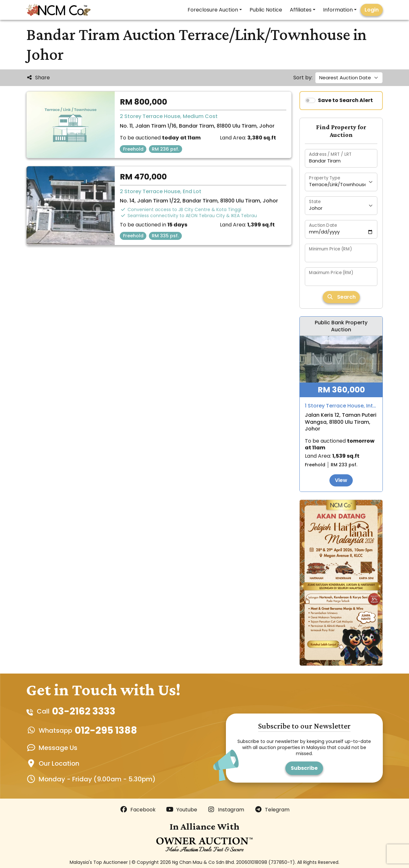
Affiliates (301, 10)
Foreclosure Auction (213, 10)
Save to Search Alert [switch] (345, 100)
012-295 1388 (106, 730)
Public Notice (266, 10)
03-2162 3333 (84, 711)
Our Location (59, 763)
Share (38, 78)
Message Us (58, 748)
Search (341, 297)
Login (372, 10)
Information (338, 10)
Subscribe (304, 768)
